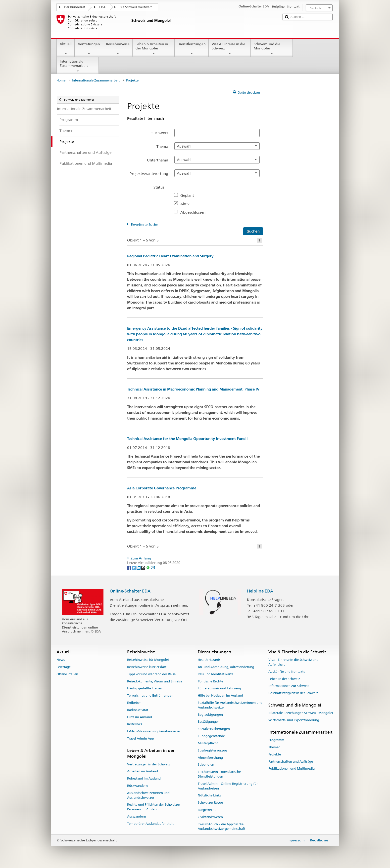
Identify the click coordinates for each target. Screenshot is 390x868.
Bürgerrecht (207, 810)
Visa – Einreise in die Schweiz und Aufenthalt (293, 662)
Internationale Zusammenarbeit (78, 66)
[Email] (153, 567)
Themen (274, 747)
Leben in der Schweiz (284, 679)
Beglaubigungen (210, 715)
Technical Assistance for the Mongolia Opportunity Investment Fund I (187, 439)
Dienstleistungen (192, 49)
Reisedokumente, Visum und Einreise (155, 681)
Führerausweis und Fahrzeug (219, 689)
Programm (276, 740)
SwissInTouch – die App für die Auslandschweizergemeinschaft (221, 827)
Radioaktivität (138, 710)
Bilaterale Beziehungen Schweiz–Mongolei (301, 713)
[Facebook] (129, 567)
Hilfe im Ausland (140, 717)
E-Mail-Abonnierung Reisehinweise (153, 731)
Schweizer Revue (210, 803)
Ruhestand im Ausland (144, 778)
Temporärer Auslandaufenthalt (150, 824)
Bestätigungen (209, 722)
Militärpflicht (208, 743)
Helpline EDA (260, 591)
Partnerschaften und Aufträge (291, 762)
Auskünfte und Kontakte (287, 672)
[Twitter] (134, 567)
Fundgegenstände (211, 736)
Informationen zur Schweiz (289, 686)
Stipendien (206, 765)
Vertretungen (89, 49)
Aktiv (187, 204)
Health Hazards (209, 660)
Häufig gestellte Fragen (145, 689)
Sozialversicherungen (214, 729)
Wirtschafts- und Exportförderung (294, 720)
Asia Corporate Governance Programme (162, 488)
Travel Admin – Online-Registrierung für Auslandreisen (228, 786)
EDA (102, 7)
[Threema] (144, 567)
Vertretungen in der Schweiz (149, 764)
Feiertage (64, 667)
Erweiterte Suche (145, 225)
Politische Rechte (210, 681)
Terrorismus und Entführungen (150, 695)
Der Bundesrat (75, 7)
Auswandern (137, 816)
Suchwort (160, 133)
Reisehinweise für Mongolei (148, 660)
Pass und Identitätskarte (216, 674)
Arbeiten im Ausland (143, 771)
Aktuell (66, 49)
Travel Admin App (141, 738)
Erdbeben (134, 703)
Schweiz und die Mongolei (272, 49)
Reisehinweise (118, 49)
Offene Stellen (67, 674)
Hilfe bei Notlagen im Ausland (220, 695)
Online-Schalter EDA (130, 591)
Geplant (189, 195)
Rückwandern (137, 786)
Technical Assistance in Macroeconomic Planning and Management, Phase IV (193, 389)
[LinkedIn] (139, 567)
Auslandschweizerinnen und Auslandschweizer (148, 795)
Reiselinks (134, 724)
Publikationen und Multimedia (292, 769)
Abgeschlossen (195, 212)
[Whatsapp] (148, 567)
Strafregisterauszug (212, 750)
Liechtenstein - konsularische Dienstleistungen (219, 774)
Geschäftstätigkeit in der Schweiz (293, 693)
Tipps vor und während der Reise (151, 674)
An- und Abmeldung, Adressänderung (226, 667)
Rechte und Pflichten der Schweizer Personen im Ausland (154, 807)
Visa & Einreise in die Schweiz (230, 49)
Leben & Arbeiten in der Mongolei (154, 49)
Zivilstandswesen (210, 817)
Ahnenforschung (210, 758)
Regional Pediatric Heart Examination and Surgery (170, 256)
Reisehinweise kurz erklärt (147, 667)
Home (61, 80)
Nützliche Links (209, 796)
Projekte (275, 754)
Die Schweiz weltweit (136, 7)
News (61, 660)
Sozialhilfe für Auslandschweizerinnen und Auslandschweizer (230, 705)
